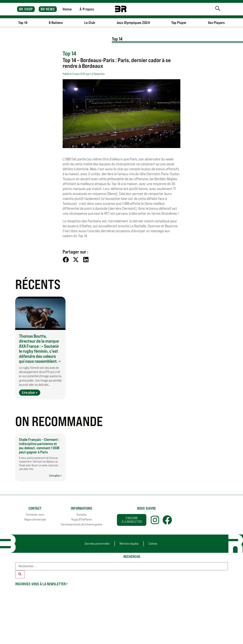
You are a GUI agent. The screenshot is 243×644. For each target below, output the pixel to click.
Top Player (179, 23)
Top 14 (23, 23)
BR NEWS (48, 9)
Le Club (90, 23)
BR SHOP (26, 9)
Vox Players (216, 23)
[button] (66, 259)
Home (67, 9)
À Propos (87, 9)
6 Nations (56, 23)
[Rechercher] (20, 574)
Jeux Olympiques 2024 (133, 23)
